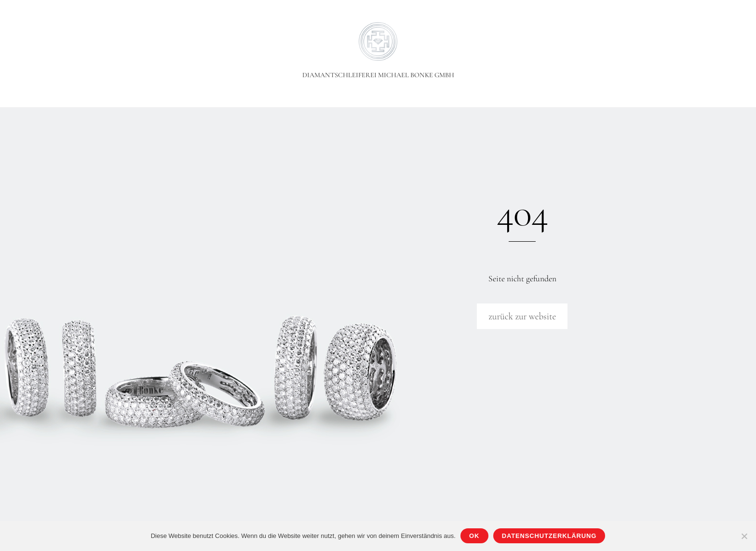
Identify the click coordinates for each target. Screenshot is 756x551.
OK (474, 536)
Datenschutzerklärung (549, 536)
